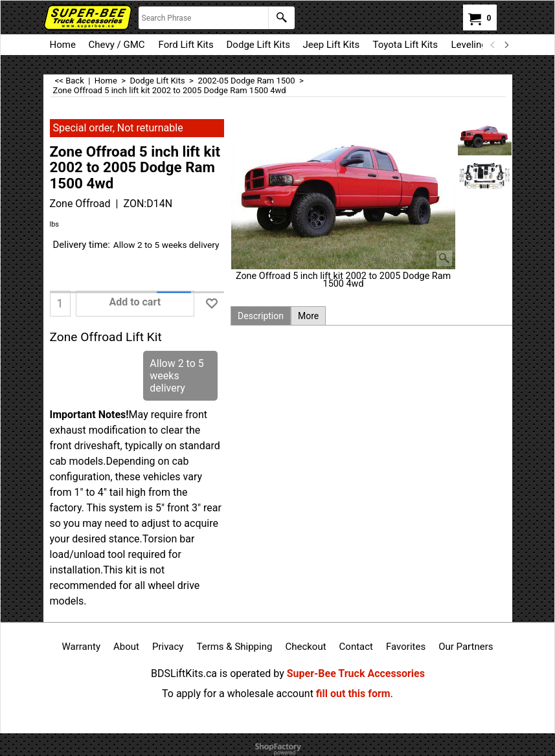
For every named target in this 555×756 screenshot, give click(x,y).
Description (261, 316)
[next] (506, 45)
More (308, 316)
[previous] (493, 45)
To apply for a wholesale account (238, 694)
